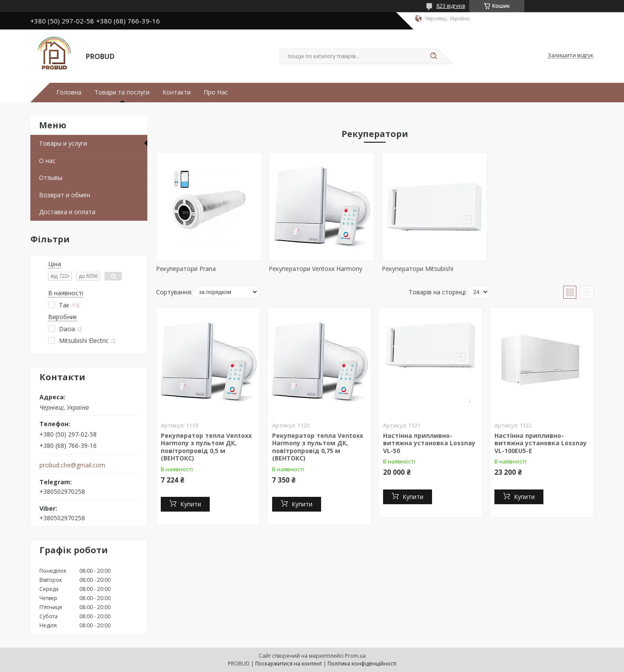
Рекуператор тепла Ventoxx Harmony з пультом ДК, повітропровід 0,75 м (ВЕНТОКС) (318, 447)
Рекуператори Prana (186, 269)
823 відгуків (451, 6)
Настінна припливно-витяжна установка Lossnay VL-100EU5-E (541, 443)
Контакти (177, 92)
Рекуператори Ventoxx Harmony (314, 269)
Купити (191, 504)
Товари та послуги (122, 92)
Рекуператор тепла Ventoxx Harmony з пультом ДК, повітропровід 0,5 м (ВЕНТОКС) (206, 447)
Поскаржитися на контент (289, 664)
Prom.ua (355, 656)
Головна (69, 92)
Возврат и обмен (65, 195)
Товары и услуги (63, 143)
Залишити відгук (571, 55)
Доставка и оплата (67, 212)
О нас (47, 161)
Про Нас (216, 92)
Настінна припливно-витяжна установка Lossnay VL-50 (429, 443)
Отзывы (51, 178)
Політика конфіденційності (362, 664)
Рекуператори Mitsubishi (414, 269)
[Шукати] (433, 56)
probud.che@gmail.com (72, 465)
